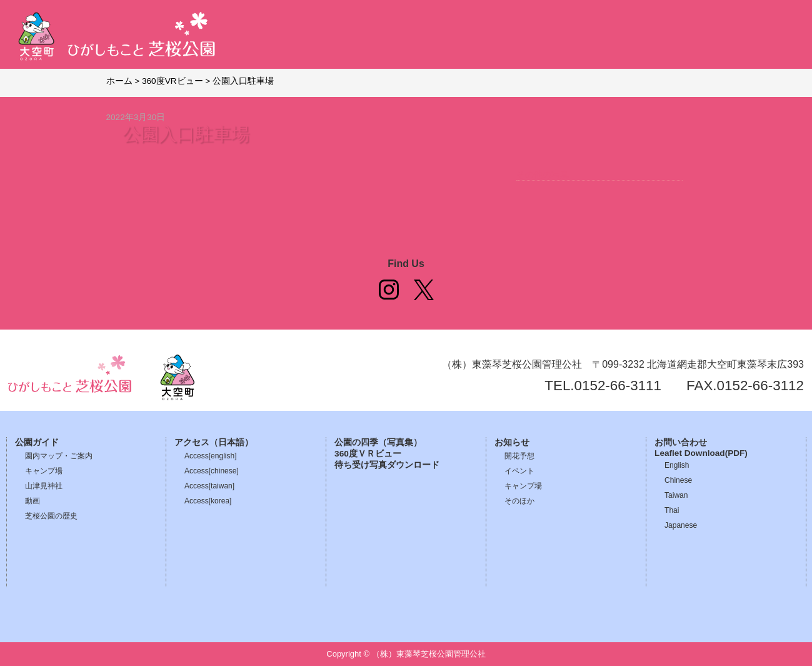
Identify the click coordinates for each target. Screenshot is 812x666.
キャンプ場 (44, 471)
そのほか (519, 501)
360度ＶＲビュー (368, 454)
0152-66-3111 (618, 386)
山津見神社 (44, 486)
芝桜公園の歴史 (51, 516)
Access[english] (210, 456)
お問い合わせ (681, 442)
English (677, 465)
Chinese (678, 480)
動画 (33, 501)
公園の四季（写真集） (378, 442)
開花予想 (519, 456)
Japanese (681, 525)
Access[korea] (208, 501)
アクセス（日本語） (214, 442)
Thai (672, 510)
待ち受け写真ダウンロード (387, 465)
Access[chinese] (212, 471)
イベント (519, 471)
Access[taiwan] (209, 486)
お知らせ (512, 442)
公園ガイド (37, 442)
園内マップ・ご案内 (59, 456)
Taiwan (676, 495)
